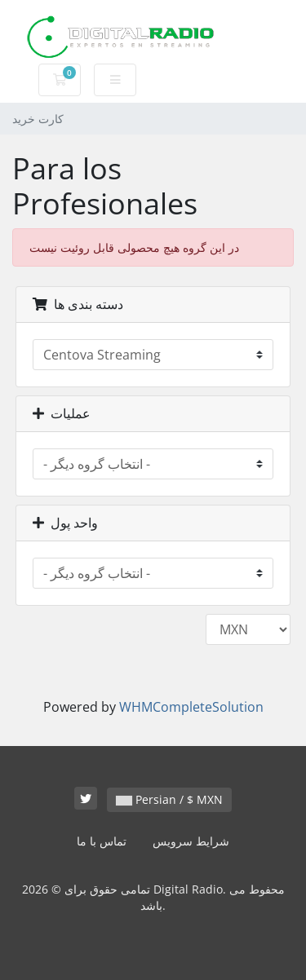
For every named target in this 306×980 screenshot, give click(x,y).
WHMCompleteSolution (191, 707)
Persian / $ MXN (169, 799)
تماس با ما (102, 841)
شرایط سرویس (191, 841)
